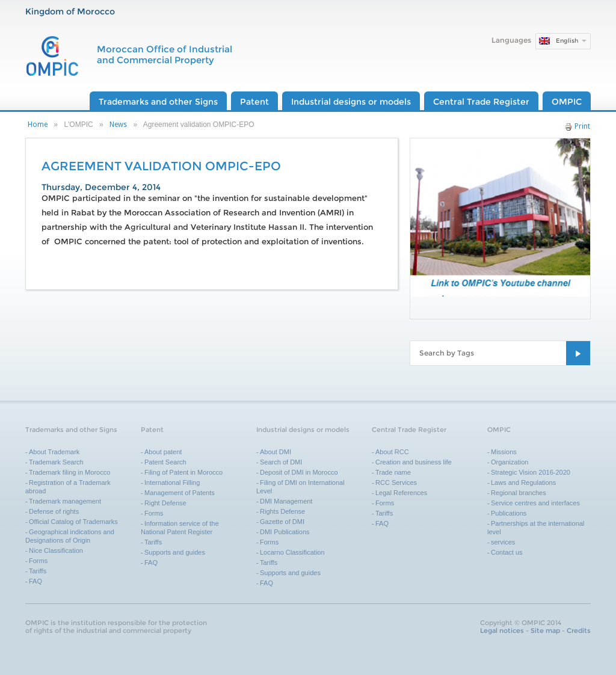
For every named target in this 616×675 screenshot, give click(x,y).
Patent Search (165, 462)
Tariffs (38, 571)
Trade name (393, 472)
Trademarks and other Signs (158, 102)
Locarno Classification (292, 552)
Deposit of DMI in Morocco (299, 472)
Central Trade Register (481, 102)
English (567, 41)
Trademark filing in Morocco (69, 472)
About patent (163, 452)
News (118, 125)
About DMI (276, 452)
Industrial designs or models (351, 102)
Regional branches (519, 493)
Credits (579, 630)
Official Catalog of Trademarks (73, 522)
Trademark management (65, 501)
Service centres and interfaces (535, 503)
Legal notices (502, 630)
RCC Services (396, 482)
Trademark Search (56, 462)
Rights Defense (282, 511)
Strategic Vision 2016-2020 (531, 472)
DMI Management (286, 501)
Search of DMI (281, 462)
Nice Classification (56, 550)
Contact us (507, 552)
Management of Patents (180, 493)
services (503, 542)
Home (38, 125)
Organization (510, 462)
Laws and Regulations (523, 482)
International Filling (172, 482)
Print (577, 126)
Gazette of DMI (282, 522)
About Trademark (54, 452)
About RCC (392, 452)
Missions (504, 452)
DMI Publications (285, 532)
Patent (254, 102)
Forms (38, 561)
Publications (509, 513)
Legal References (401, 493)
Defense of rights (54, 511)
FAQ (35, 581)
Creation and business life (414, 462)
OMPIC (567, 102)
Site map (545, 630)
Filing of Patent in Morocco (183, 472)
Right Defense (165, 503)
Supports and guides (175, 552)
